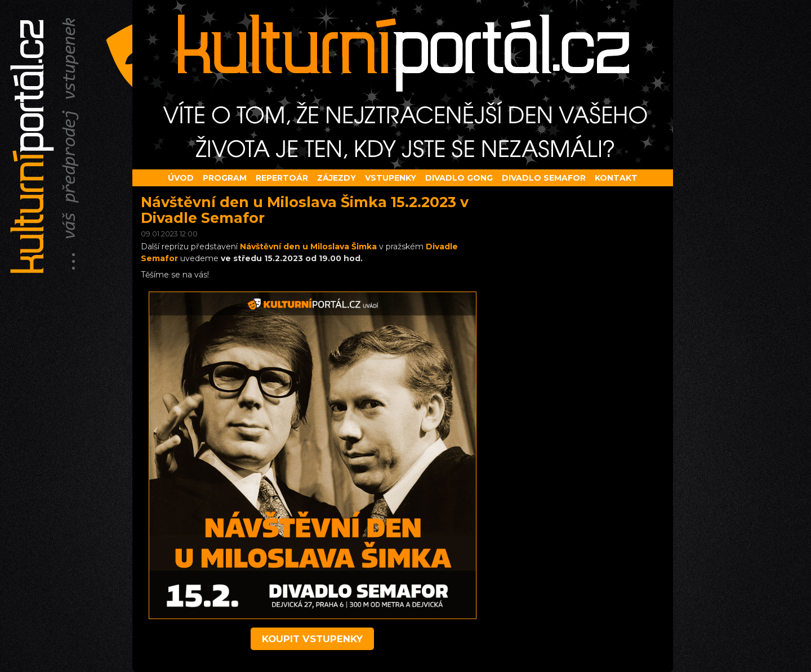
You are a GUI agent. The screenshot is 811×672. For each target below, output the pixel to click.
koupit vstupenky (312, 639)
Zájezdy (337, 178)
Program (225, 178)
